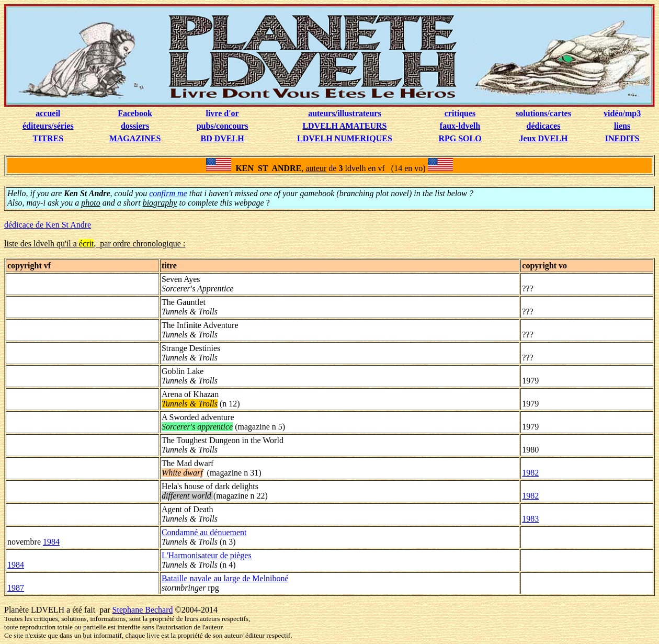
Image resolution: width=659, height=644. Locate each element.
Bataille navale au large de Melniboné (225, 578)
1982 (530, 473)
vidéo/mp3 (622, 113)
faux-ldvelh (460, 126)
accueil (48, 113)
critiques (460, 113)
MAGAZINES (135, 138)
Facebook (135, 113)
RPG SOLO (460, 138)
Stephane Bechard (143, 610)
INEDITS (622, 138)
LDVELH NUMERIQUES (345, 138)
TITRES (48, 138)
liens (622, 126)
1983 (530, 519)
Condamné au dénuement (204, 532)
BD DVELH (223, 138)
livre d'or (222, 113)
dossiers (135, 126)
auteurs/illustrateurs (345, 113)
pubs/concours (223, 126)
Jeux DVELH (544, 138)
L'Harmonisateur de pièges (207, 555)
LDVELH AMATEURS (344, 126)
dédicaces (544, 126)
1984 (51, 542)
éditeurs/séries (48, 126)
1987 (16, 588)
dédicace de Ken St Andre (48, 225)
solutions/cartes (543, 113)
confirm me (168, 193)
